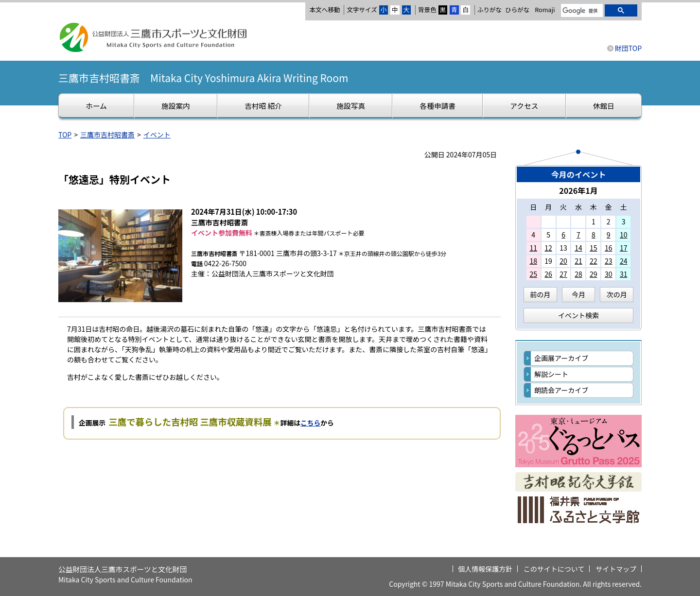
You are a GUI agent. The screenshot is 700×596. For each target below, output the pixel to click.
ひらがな (517, 10)
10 (624, 235)
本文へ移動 (324, 9)
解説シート (551, 374)
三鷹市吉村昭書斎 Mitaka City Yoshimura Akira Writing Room (203, 78)
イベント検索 (578, 315)
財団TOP (628, 48)
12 (548, 248)
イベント (157, 135)
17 (624, 248)
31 (624, 274)
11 (533, 248)
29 (594, 274)
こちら (310, 423)
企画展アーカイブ (561, 358)
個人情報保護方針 (485, 569)
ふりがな (490, 9)
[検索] (581, 11)
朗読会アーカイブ (561, 390)
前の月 (540, 294)
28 (578, 274)
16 (609, 248)
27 (563, 274)
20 (563, 261)
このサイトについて (554, 569)
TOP (65, 135)
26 (548, 274)
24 (624, 261)
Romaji (545, 10)
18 (533, 261)
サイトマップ (616, 569)
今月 (578, 294)
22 (594, 261)
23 (609, 261)
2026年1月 (578, 190)
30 (609, 274)
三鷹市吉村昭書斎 (107, 135)
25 (533, 274)
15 (594, 248)
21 (578, 261)
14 (578, 248)
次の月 (617, 294)
